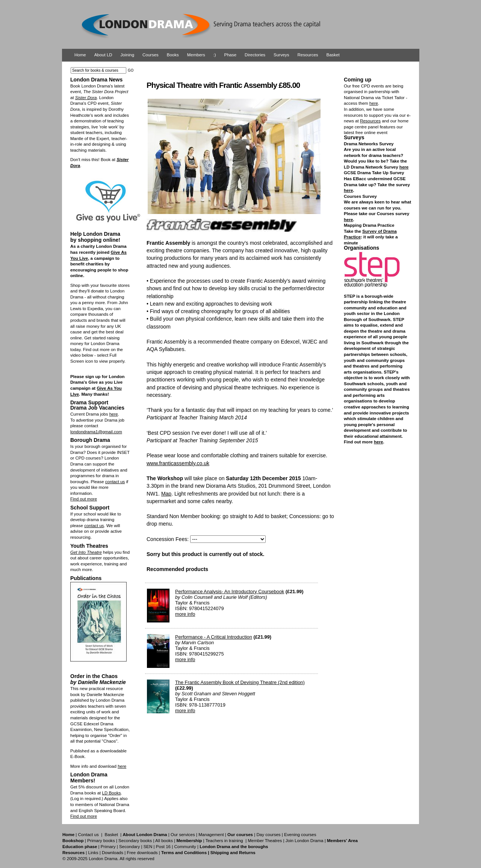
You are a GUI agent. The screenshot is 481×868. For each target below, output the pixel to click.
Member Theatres (265, 841)
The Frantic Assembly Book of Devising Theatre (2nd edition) (240, 682)
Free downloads (142, 853)
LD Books (111, 793)
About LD (103, 55)
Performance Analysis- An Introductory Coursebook (230, 591)
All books (164, 841)
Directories (255, 55)
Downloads (113, 853)
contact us (115, 482)
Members (196, 55)
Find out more (84, 499)
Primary (108, 847)
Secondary (129, 847)
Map (166, 494)
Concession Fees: (168, 539)
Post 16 (163, 847)
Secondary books (135, 841)
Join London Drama (305, 841)
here (114, 414)
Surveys (281, 55)
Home (80, 55)
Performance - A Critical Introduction (214, 637)
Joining (128, 55)
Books (173, 55)
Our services (183, 835)
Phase (231, 55)
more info (185, 614)
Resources (308, 55)
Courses (151, 55)
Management (211, 835)
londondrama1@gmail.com (96, 432)
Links (93, 853)
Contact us (88, 835)
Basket (333, 55)
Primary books (101, 841)
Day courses (268, 835)
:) (215, 55)
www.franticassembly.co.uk (178, 463)
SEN (148, 847)
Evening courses (300, 835)
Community (185, 847)
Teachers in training (224, 841)
